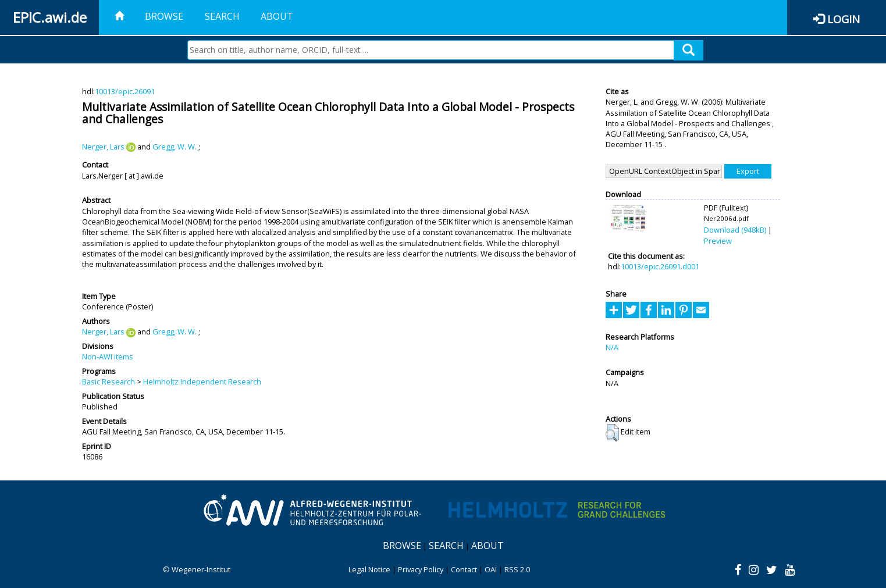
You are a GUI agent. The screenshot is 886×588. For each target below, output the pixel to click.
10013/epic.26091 (125, 91)
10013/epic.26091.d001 (660, 266)
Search (222, 16)
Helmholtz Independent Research (202, 382)
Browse (164, 16)
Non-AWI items (108, 357)
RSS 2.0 (517, 569)
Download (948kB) (735, 230)
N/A (612, 347)
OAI (491, 569)
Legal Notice (369, 569)
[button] (612, 433)
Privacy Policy (421, 569)
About (277, 16)
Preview (718, 241)
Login (844, 19)
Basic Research (108, 382)
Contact (464, 569)
